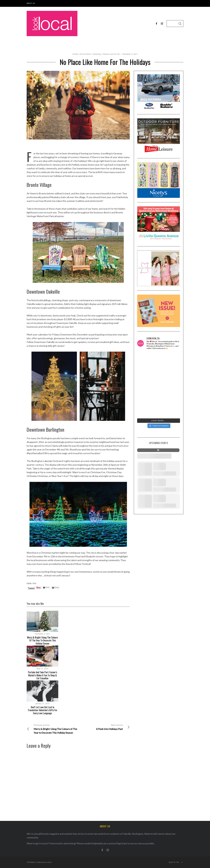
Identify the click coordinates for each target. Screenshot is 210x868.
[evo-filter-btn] (158, 450)
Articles (75, 54)
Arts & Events (85, 54)
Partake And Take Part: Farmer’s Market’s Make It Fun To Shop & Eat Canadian (43, 675)
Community (96, 54)
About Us (31, 3)
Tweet (31, 588)
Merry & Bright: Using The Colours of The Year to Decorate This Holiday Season (42, 640)
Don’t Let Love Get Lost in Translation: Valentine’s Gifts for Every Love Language (42, 710)
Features (106, 54)
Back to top (176, 862)
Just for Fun (115, 54)
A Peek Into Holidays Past (104, 727)
